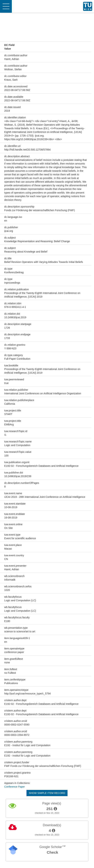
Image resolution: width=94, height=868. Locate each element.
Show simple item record (47, 793)
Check (52, 852)
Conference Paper (15, 787)
